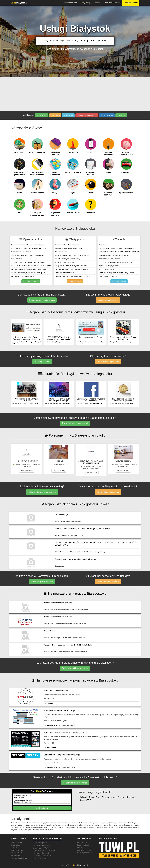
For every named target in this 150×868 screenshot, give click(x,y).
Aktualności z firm (107, 115)
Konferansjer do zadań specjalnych (23, 276)
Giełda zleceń (68, 115)
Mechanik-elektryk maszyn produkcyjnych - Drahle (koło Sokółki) (68, 645)
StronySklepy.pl (53, 725)
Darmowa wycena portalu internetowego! (62, 755)
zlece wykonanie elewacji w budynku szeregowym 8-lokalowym (83, 529)
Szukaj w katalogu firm (108, 300)
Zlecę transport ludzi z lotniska (109, 259)
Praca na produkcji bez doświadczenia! (68, 245)
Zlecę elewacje (104, 245)
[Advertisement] (75, 94)
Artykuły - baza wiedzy (19, 858)
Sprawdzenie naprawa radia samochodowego (115, 255)
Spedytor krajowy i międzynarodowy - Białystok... (72, 269)
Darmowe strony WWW (42, 845)
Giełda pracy (55, 115)
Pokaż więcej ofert (75, 281)
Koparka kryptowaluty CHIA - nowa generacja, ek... (29, 273)
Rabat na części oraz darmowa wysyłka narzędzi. (66, 733)
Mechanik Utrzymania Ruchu (65, 262)
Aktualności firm (17, 853)
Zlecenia (97, 3)
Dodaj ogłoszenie (131, 3)
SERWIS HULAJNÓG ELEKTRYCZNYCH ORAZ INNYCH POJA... (34, 266)
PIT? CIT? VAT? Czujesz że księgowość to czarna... (29, 248)
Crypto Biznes (33, 404)
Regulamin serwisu (84, 850)
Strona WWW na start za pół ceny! (59, 710)
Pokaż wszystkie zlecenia (42, 581)
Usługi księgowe (57, 342)
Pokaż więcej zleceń (119, 281)
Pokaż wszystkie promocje (75, 783)
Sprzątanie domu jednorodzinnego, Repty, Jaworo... (117, 273)
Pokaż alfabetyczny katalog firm (42, 492)
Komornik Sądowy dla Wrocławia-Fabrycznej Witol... (29, 269)
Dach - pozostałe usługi (124, 342)
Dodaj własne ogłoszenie (108, 362)
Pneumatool (51, 748)
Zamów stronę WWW (41, 848)
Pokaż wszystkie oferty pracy (75, 668)
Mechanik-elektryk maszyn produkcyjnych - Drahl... (73, 255)
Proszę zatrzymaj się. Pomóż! (21, 252)
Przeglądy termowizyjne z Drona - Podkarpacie (27, 255)
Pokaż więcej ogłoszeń (31, 281)
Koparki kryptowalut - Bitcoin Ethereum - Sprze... (28, 245)
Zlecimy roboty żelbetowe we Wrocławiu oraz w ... (116, 262)
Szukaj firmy (121, 115)
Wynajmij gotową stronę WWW (44, 851)
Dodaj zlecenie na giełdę (108, 581)
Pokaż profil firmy (27, 471)
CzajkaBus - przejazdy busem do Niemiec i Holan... (29, 262)
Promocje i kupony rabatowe (87, 115)
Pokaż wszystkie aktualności (42, 300)
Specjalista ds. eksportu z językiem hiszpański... (72, 266)
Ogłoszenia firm (70, 3)
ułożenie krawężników (107, 269)
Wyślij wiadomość (42, 808)
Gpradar (50, 703)
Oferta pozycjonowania (41, 853)
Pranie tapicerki (16, 259)
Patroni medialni (83, 845)
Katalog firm (15, 855)
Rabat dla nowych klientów (56, 691)
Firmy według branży (112, 3)
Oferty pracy (15, 845)
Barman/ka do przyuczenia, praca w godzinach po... (73, 276)
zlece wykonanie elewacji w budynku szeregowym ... (117, 248)
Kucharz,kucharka (61, 252)
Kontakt (80, 848)
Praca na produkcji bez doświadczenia (68, 248)
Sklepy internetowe (40, 858)
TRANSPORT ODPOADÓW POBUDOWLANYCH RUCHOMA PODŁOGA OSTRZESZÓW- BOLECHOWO (96, 544)
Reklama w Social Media (42, 856)
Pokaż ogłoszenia (42, 362)
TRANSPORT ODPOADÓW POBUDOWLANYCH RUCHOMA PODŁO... (124, 252)
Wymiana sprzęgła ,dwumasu (109, 266)
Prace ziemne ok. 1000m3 (108, 276)
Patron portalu (82, 842)
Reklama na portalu (40, 843)
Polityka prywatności (84, 853)
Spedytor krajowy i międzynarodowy (67, 259)
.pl (19, 3)
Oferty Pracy (85, 3)
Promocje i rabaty (17, 850)
